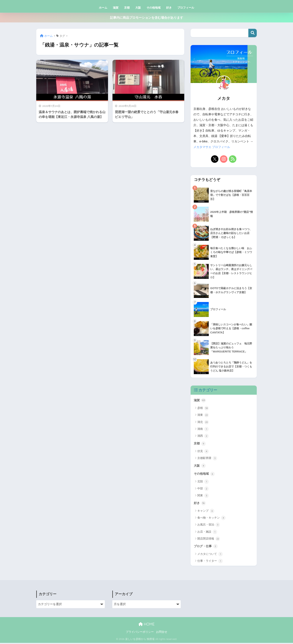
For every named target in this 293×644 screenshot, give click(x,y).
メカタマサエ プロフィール (212, 147)
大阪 (138, 8)
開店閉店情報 (209, 540)
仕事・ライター (210, 562)
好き (169, 8)
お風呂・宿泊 (209, 526)
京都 (127, 8)
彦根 (203, 408)
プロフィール (186, 8)
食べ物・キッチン (211, 519)
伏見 (203, 452)
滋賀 (116, 8)
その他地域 (154, 8)
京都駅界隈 (207, 459)
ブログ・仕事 (206, 547)
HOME (146, 625)
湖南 (203, 429)
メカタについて (210, 555)
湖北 (203, 422)
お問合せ (162, 633)
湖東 (203, 415)
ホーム (103, 8)
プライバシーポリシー (140, 633)
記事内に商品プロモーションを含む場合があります (147, 18)
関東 (203, 496)
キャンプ (206, 512)
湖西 (203, 436)
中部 (203, 489)
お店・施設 (207, 533)
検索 (253, 33)
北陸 (203, 482)
